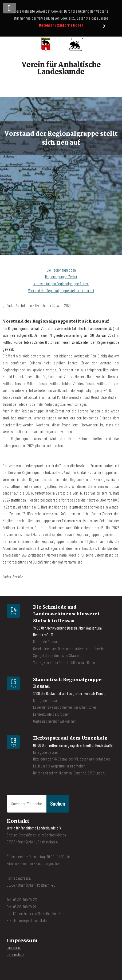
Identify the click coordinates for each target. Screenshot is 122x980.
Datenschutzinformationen (61, 25)
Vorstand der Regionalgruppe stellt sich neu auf (61, 291)
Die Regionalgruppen (61, 270)
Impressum (14, 947)
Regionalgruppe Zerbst (61, 277)
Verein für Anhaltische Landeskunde (61, 69)
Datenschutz (15, 954)
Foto (49, 342)
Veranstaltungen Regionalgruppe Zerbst (61, 284)
